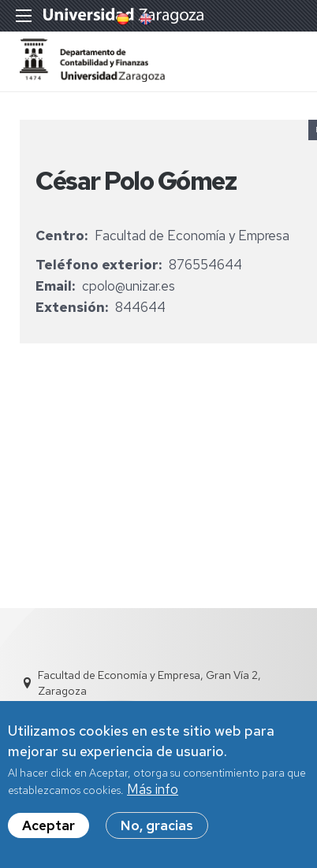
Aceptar (48, 834)
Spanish (121, 19)
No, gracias (157, 834)
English (144, 19)
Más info (153, 798)
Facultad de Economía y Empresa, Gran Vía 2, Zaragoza (149, 683)
